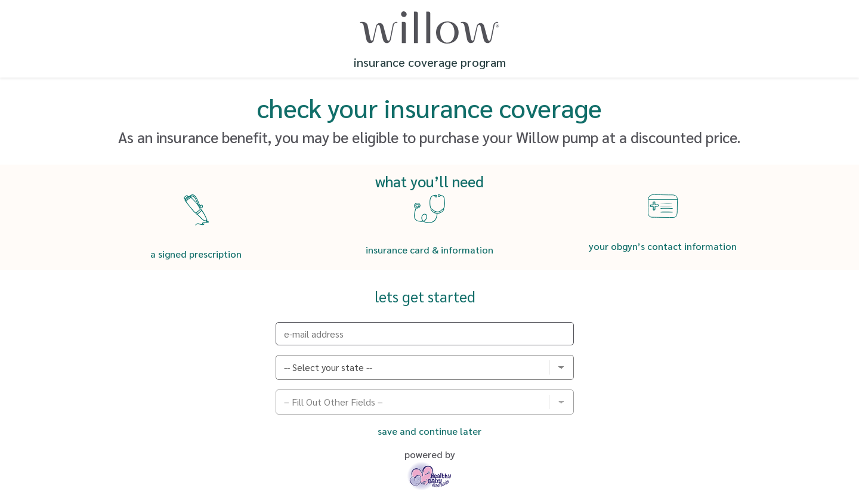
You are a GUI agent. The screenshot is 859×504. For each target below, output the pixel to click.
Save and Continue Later (429, 431)
